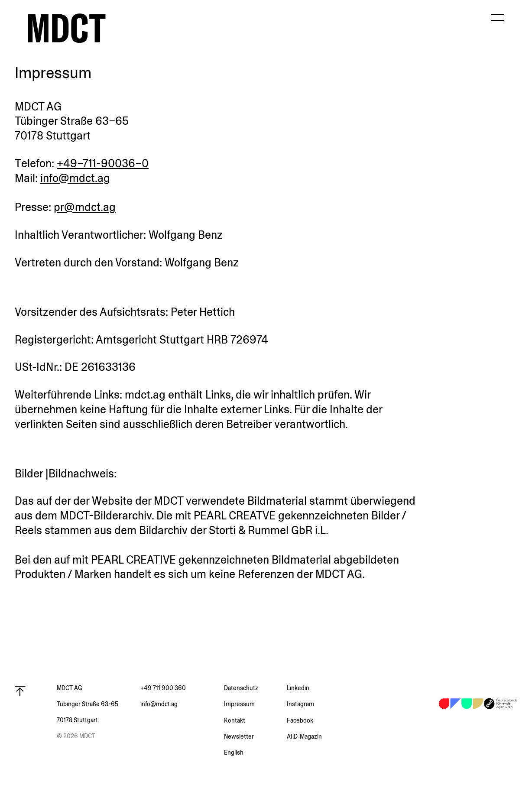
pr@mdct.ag (85, 207)
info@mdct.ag (75, 178)
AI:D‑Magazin (304, 736)
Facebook (300, 720)
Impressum (239, 704)
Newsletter (239, 736)
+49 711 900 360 (163, 688)
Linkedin (298, 688)
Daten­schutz (241, 688)
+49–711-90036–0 (103, 163)
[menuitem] (255, 752)
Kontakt (235, 720)
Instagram (300, 704)
